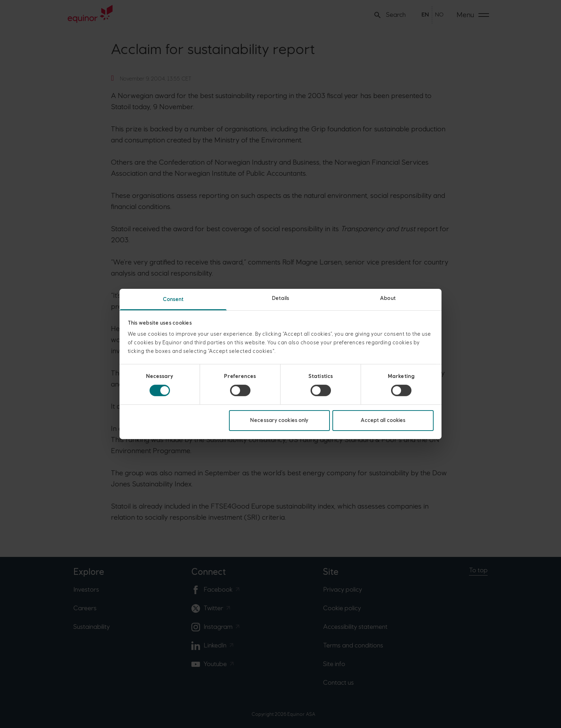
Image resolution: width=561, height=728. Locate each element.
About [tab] (388, 298)
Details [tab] (280, 298)
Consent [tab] (173, 299)
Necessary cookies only (279, 420)
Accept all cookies (383, 420)
